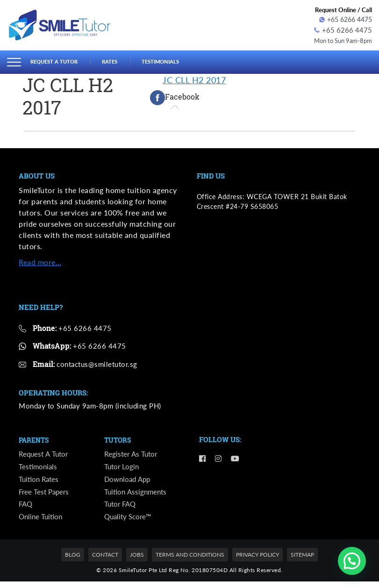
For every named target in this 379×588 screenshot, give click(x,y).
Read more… (40, 260)
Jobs (137, 562)
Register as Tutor (132, 454)
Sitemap (302, 562)
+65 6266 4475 (346, 19)
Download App (129, 481)
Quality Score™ (129, 523)
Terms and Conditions (190, 562)
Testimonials (174, 60)
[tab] (175, 96)
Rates (119, 60)
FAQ (26, 509)
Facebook (175, 96)
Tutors (118, 439)
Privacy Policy (257, 562)
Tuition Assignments (137, 495)
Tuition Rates (40, 481)
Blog (73, 562)
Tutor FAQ (121, 509)
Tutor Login (122, 468)
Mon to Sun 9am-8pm (340, 39)
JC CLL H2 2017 (194, 79)
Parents (35, 439)
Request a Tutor (58, 60)
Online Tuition (42, 523)
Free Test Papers (45, 495)
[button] (352, 561)
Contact (105, 562)
